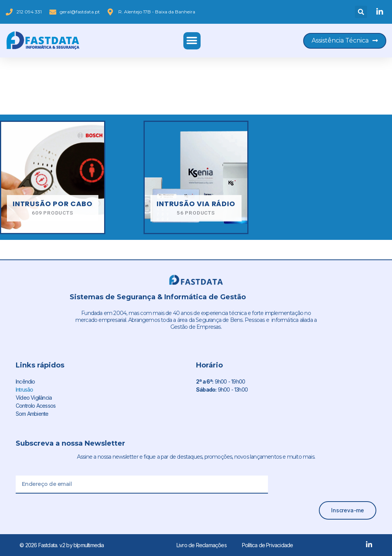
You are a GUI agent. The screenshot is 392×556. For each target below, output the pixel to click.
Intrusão (24, 390)
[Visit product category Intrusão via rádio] (196, 177)
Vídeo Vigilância (34, 398)
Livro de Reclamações (202, 545)
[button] (361, 12)
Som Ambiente (32, 414)
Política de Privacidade (268, 545)
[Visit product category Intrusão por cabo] (53, 177)
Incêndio (25, 381)
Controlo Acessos (36, 406)
